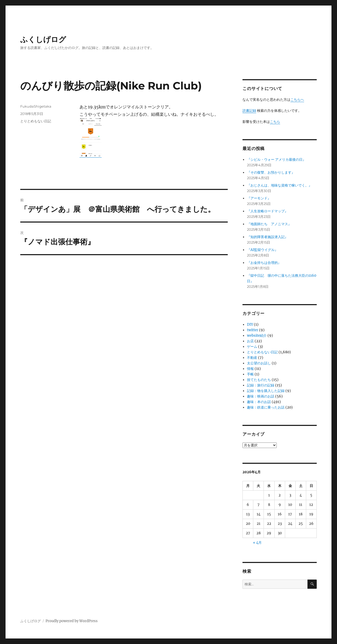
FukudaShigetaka (36, 106)
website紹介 (257, 336)
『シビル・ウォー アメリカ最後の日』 (276, 160)
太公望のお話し (259, 363)
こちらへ (297, 100)
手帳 (250, 374)
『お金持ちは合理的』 (264, 263)
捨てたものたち (259, 380)
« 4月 (257, 543)
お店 (250, 341)
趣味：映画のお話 (261, 396)
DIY (250, 324)
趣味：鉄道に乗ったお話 (266, 407)
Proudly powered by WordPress (72, 621)
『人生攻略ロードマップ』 (267, 211)
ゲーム (252, 347)
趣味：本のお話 (259, 402)
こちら (275, 122)
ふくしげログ (43, 39)
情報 (250, 369)
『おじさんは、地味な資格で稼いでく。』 (279, 185)
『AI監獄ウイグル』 (262, 250)
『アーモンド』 (259, 198)
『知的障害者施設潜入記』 (267, 237)
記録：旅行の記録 (261, 385)
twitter (253, 330)
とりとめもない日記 (36, 121)
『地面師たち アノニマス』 (269, 224)
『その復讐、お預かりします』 (271, 172)
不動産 (252, 358)
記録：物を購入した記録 (266, 391)
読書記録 (249, 111)
